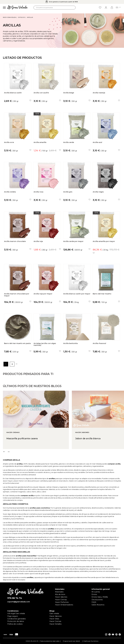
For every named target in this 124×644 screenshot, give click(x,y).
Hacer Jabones (61, 597)
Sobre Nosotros (98, 605)
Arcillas (30, 17)
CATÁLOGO (22, 17)
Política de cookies (15, 624)
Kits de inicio (60, 594)
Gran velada (54, 613)
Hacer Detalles (55, 624)
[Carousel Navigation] (63, 460)
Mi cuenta (96, 592)
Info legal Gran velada (16, 613)
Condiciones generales (17, 619)
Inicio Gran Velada (9, 17)
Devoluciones (97, 600)
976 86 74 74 (15, 598)
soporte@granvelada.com (19, 602)
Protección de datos (16, 621)
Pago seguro (13, 616)
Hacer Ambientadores (64, 605)
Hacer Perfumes (62, 602)
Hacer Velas (54, 619)
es (118, 8)
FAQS (94, 602)
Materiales (59, 592)
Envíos (94, 594)
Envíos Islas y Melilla (100, 597)
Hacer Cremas (61, 600)
